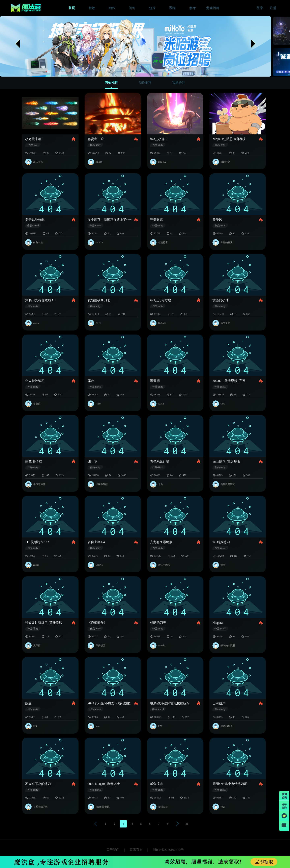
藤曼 (28, 703)
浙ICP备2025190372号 (168, 850)
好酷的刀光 (158, 623)
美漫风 (217, 220)
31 (187, 824)
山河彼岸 (219, 703)
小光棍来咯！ (35, 139)
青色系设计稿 (160, 461)
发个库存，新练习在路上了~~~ (110, 220)
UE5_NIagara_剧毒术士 (104, 784)
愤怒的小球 (221, 300)
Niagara (218, 623)
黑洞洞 (155, 381)
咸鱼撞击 (156, 784)
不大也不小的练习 (38, 784)
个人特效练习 (35, 381)
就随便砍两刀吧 (99, 300)
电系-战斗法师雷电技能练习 (170, 703)
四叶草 (92, 461)
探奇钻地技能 (35, 220)
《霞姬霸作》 (97, 623)
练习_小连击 (159, 139)
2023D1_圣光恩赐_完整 (229, 381)
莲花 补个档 (34, 461)
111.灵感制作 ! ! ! (37, 542)
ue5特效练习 (221, 542)
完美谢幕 (156, 220)
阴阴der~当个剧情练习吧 (230, 784)
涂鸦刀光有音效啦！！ (41, 300)
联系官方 (136, 850)
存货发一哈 (96, 139)
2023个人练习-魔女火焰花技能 (109, 703)
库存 (91, 381)
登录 (260, 8)
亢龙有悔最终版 (161, 542)
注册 (273, 8)
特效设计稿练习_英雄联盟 (44, 623)
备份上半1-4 (96, 542)
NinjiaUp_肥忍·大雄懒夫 (229, 139)
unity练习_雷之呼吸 (226, 461)
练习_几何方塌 (161, 300)
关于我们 (113, 850)
